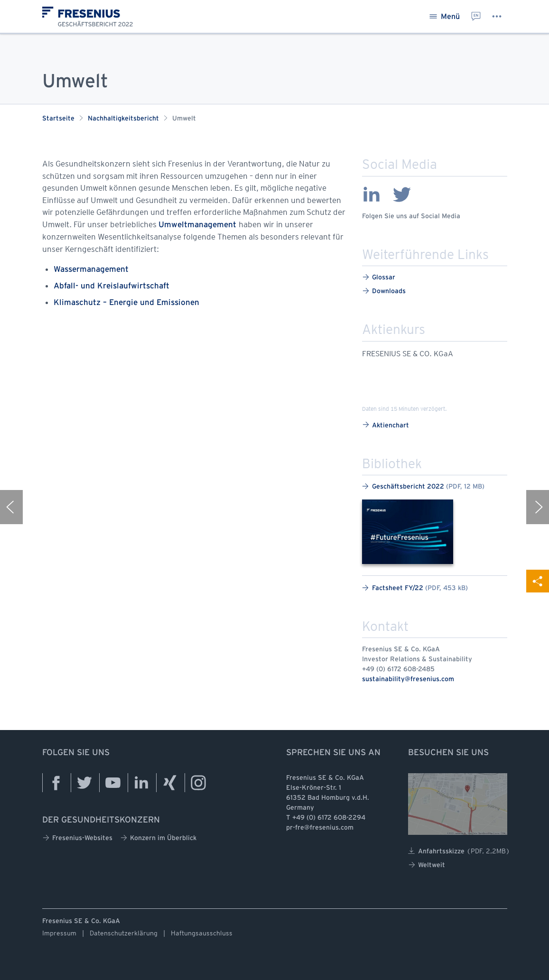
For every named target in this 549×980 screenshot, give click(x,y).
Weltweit (427, 865)
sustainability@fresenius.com (408, 680)
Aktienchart (386, 425)
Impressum (59, 933)
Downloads (384, 291)
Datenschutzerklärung (124, 933)
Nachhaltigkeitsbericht (123, 119)
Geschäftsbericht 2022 (423, 486)
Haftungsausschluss (202, 933)
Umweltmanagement (199, 225)
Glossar (379, 277)
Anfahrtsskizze (459, 851)
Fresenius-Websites (77, 838)
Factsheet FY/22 (415, 588)
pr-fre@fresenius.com (320, 828)
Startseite (58, 119)
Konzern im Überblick (158, 838)
